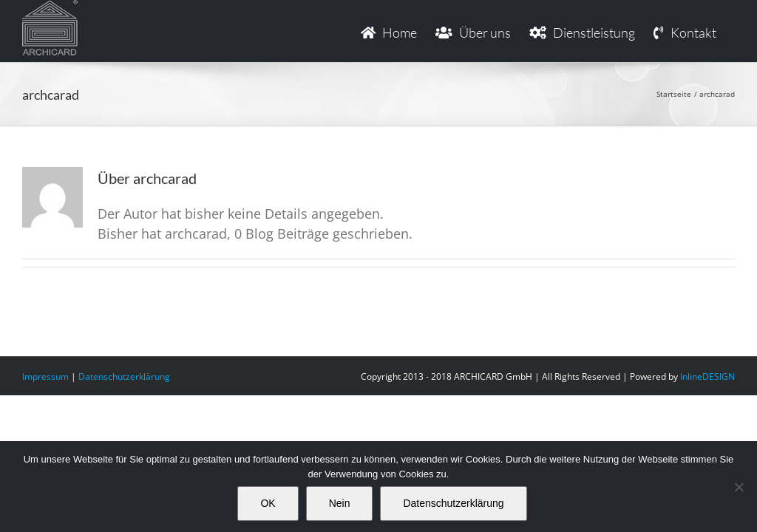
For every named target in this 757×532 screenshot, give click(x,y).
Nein (340, 503)
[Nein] (739, 487)
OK (268, 503)
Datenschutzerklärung (124, 376)
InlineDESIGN (707, 376)
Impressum (45, 376)
